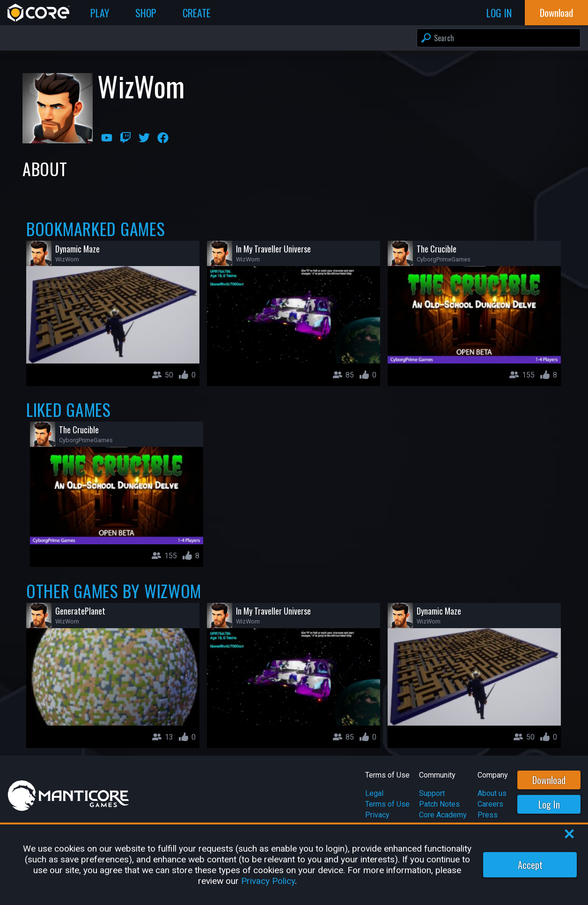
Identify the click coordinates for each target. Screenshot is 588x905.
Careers (490, 804)
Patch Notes (439, 804)
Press (488, 815)
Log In (549, 804)
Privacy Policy (268, 881)
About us (492, 793)
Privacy (377, 815)
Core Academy (443, 815)
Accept (530, 865)
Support (432, 793)
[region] (294, 865)
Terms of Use (387, 804)
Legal (374, 793)
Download (549, 780)
